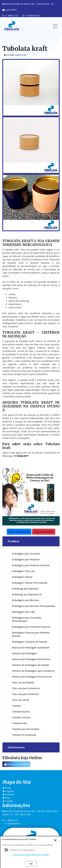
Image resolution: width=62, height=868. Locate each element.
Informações (16, 747)
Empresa (8, 791)
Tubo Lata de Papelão (23, 682)
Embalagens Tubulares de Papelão (30, 642)
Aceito (5, 850)
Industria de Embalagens (25, 653)
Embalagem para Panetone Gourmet (31, 565)
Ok (31, 864)
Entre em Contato (19, 532)
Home (8, 55)
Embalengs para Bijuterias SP (27, 594)
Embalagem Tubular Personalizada (30, 583)
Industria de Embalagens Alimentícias (31, 659)
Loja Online (9, 10)
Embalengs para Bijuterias (25, 589)
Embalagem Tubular (22, 577)
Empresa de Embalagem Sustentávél (31, 648)
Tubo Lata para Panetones (25, 694)
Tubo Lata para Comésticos (26, 688)
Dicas (7, 798)
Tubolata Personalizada (24, 735)
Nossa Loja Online (16, 764)
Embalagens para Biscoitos (26, 600)
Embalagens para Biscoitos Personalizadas (34, 606)
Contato (8, 801)
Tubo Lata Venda (21, 700)
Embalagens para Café (23, 612)
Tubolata (16, 706)
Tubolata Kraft (19, 723)
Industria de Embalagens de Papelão (31, 665)
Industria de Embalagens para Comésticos (33, 671)
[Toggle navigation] (55, 26)
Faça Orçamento (44, 532)
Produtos (13, 541)
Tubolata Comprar (21, 717)
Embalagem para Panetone (26, 559)
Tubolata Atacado (21, 712)
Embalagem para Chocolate (26, 554)
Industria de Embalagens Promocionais (32, 677)
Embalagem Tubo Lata (23, 571)
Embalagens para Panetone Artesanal (31, 627)
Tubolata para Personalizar (26, 729)
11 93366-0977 (31, 15)
